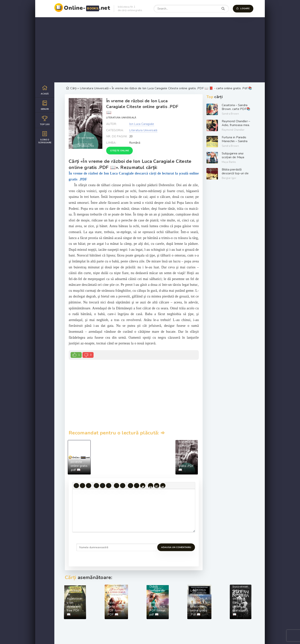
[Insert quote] (151, 486)
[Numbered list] (123, 486)
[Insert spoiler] (157, 486)
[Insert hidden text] (163, 486)
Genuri (45, 105)
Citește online (119, 151)
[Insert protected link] (143, 486)
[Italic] (82, 486)
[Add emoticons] (130, 486)
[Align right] (109, 486)
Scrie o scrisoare (45, 137)
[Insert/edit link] (137, 486)
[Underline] (89, 486)
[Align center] (103, 486)
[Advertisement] (150, 50)
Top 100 (45, 121)
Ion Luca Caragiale (142, 124)
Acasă (45, 90)
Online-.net (87, 8)
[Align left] (96, 486)
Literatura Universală (121, 118)
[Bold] (76, 486)
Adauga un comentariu (91, 547)
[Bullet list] (117, 486)
